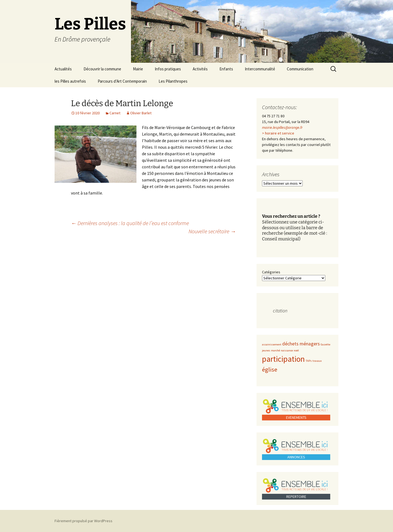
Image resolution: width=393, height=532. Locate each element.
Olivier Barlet (141, 113)
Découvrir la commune (102, 69)
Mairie (138, 69)
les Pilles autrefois (70, 81)
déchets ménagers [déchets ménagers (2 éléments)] (301, 344)
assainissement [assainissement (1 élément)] (272, 344)
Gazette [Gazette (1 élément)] (325, 344)
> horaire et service (278, 133)
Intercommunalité (260, 69)
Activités (200, 69)
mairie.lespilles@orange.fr (282, 127)
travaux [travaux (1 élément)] (317, 361)
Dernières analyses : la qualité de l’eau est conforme (130, 223)
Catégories (271, 272)
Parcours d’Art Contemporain (122, 81)
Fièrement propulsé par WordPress (84, 521)
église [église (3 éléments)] (270, 369)
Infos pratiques (168, 69)
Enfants (226, 69)
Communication (300, 69)
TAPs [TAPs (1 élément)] (309, 361)
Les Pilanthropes (173, 81)
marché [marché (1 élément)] (276, 350)
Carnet (115, 113)
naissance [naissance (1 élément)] (287, 350)
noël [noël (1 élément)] (296, 350)
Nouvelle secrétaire (212, 231)
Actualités (63, 69)
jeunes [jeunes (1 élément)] (266, 350)
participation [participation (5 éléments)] (283, 359)
